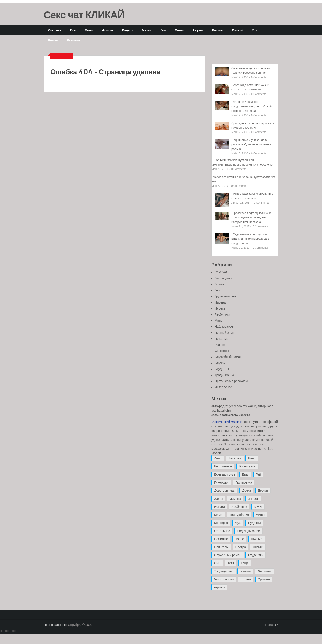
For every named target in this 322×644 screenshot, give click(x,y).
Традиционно (224, 375)
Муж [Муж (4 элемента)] (238, 523)
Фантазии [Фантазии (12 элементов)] (265, 571)
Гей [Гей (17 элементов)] (258, 474)
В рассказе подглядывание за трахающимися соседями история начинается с (252, 217)
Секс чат (55, 30)
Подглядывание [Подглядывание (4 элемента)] (249, 531)
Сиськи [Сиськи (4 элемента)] (258, 547)
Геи (163, 30)
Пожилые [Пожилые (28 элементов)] (221, 539)
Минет (147, 30)
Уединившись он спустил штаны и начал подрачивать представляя (250, 239)
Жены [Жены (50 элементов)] (218, 499)
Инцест (127, 30)
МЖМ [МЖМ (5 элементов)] (258, 507)
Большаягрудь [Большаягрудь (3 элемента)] (225, 474)
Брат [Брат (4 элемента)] (245, 474)
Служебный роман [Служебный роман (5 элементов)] (228, 555)
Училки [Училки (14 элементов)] (246, 571)
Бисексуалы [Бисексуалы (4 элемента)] (248, 466)
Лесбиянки (222, 314)
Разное (217, 30)
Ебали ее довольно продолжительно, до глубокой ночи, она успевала (252, 106)
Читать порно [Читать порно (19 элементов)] (224, 579)
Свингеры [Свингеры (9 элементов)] (221, 547)
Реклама (73, 40)
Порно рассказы (55, 625)
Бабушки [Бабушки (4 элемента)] (235, 458)
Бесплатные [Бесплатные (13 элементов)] (223, 466)
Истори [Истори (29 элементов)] (219, 507)
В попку (220, 284)
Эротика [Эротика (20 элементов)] (264, 579)
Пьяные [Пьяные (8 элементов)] (257, 539)
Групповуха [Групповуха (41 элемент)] (244, 482)
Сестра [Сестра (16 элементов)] (241, 547)
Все (73, 30)
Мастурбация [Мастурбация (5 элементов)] (239, 515)
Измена (107, 30)
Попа (89, 30)
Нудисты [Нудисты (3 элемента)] (254, 523)
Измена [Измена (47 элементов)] (235, 499)
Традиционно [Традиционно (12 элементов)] (224, 571)
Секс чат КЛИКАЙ (84, 15)
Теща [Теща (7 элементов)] (245, 563)
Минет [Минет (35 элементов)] (260, 515)
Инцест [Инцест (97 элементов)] (253, 499)
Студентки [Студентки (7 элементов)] (256, 555)
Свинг (180, 30)
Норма (198, 30)
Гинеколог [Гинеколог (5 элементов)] (221, 482)
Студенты (222, 369)
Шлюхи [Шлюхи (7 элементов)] (246, 579)
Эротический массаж (227, 422)
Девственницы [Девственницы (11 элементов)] (225, 491)
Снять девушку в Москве (244, 449)
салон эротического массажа (231, 415)
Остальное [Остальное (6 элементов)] (222, 531)
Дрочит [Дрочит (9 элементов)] (263, 491)
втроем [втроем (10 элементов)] (219, 587)
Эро (255, 30)
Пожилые (221, 339)
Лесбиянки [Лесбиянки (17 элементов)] (239, 507)
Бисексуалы (223, 278)
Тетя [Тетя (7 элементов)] (231, 563)
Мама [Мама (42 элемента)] (218, 515)
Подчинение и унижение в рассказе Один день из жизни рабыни (251, 144)
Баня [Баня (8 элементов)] (252, 458)
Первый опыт (224, 333)
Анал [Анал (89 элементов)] (218, 458)
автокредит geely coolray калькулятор (238, 406)
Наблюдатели (225, 327)
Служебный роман (228, 357)
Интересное (223, 387)
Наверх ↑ (272, 625)
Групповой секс (226, 296)
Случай (238, 30)
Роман (53, 40)
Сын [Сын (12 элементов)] (217, 563)
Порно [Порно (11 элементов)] (239, 539)
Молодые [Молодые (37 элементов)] (221, 523)
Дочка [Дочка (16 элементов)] (247, 491)
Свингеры (222, 351)
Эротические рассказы (231, 381)
